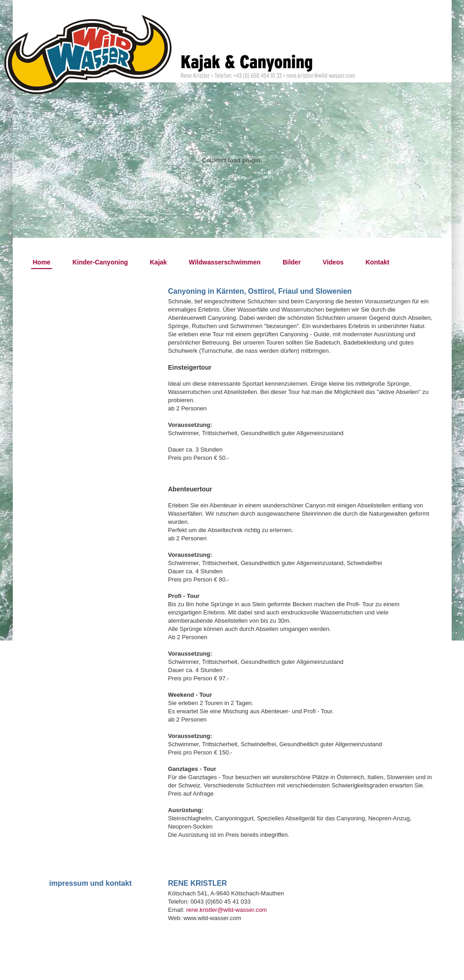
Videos (333, 262)
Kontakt (378, 262)
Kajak (158, 262)
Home (42, 262)
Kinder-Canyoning (100, 262)
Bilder (292, 262)
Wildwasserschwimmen (225, 262)
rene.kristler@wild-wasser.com (226, 910)
